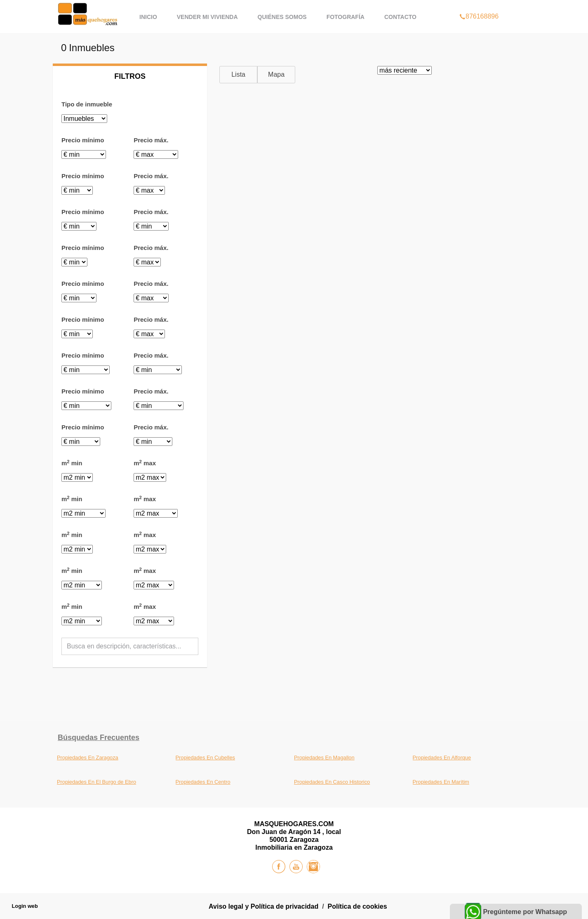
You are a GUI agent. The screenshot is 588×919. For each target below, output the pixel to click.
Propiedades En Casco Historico (332, 782)
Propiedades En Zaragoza (88, 758)
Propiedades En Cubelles (205, 758)
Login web (25, 906)
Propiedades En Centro (203, 782)
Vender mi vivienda (207, 17)
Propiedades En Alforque (442, 758)
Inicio (148, 17)
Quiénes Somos (282, 17)
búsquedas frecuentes (99, 738)
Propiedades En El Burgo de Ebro (96, 782)
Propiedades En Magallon (324, 758)
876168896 (479, 6)
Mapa (276, 74)
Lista (238, 74)
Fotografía (346, 17)
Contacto (400, 17)
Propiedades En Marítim (441, 782)
